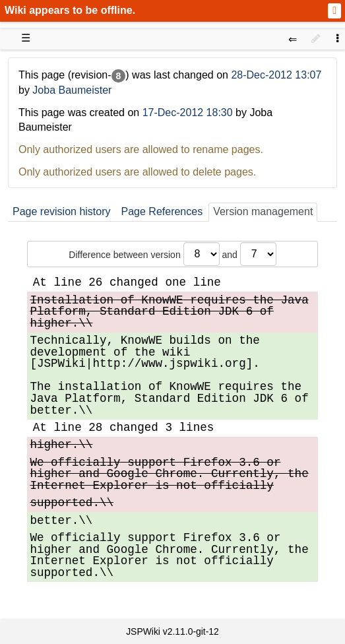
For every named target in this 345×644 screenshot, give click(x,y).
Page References (162, 211)
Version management (263, 211)
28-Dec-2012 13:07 (276, 75)
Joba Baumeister (72, 90)
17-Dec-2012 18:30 (188, 113)
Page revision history (62, 211)
